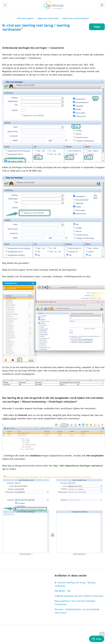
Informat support (25, 18)
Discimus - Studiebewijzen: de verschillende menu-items (77, 611)
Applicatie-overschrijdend (76, 18)
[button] (5, 5)
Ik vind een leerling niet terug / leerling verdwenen (75, 584)
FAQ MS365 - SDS (63, 591)
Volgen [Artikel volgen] (97, 27)
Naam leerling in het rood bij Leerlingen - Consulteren (76, 603)
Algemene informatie (48, 18)
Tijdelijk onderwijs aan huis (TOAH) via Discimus (79, 596)
